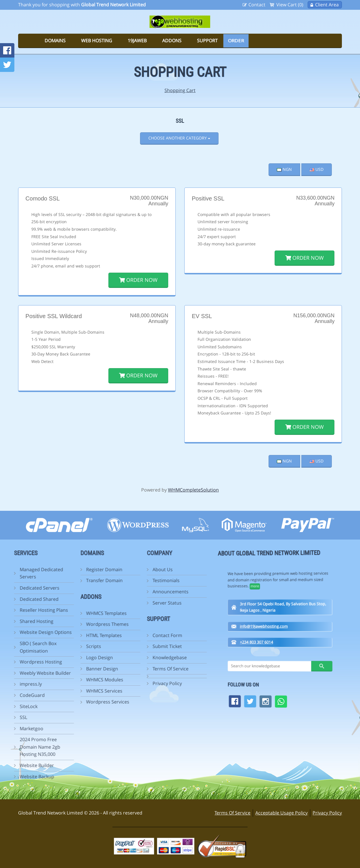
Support (207, 41)
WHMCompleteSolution (193, 490)
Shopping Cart (180, 90)
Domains (55, 41)
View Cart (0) (290, 5)
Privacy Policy (327, 813)
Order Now (138, 280)
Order (236, 41)
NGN (284, 169)
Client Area (327, 5)
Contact (257, 5)
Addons (172, 41)
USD (317, 169)
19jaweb (137, 41)
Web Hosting (97, 41)
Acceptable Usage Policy (282, 813)
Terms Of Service (232, 813)
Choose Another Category (179, 138)
